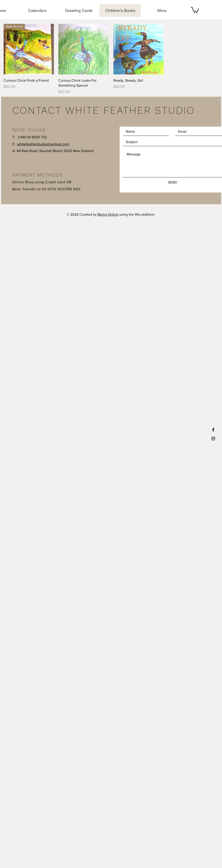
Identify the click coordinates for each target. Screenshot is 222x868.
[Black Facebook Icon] (213, 430)
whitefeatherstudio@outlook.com (43, 144)
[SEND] (172, 182)
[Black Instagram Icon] (213, 438)
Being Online (108, 214)
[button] (195, 10)
